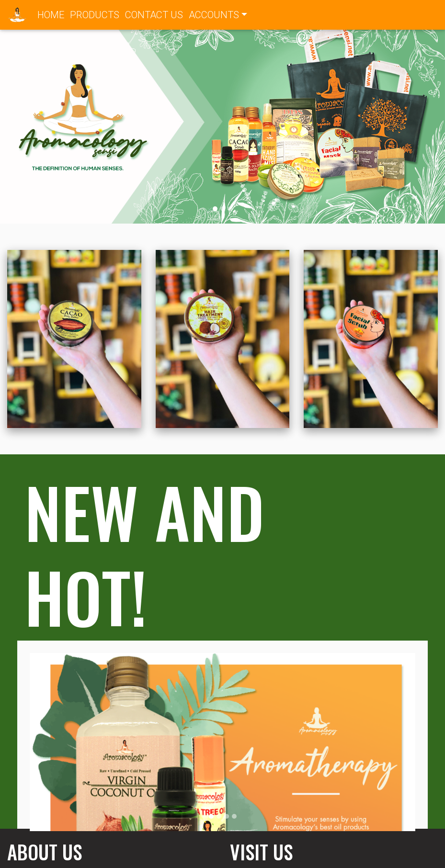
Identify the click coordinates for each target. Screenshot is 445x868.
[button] (33, 121)
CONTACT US (154, 15)
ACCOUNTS (214, 15)
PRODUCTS (95, 15)
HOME (52, 14)
